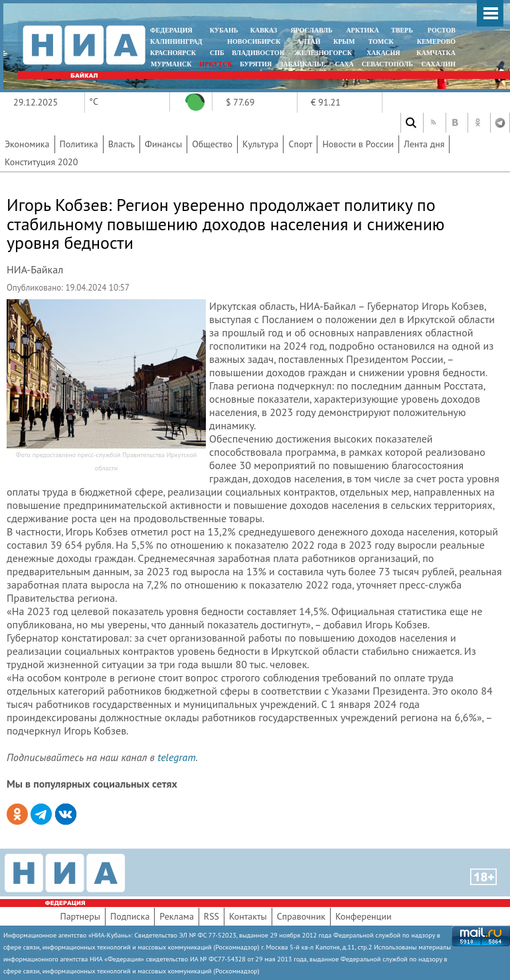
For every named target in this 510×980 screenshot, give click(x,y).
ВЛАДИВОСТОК (258, 53)
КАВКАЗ (264, 30)
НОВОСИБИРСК (254, 41)
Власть (122, 144)
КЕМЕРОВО (436, 41)
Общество (212, 144)
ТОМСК (383, 41)
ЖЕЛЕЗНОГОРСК (323, 53)
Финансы (163, 144)
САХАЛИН (439, 64)
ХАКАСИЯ (382, 53)
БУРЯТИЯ (256, 64)
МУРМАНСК (171, 64)
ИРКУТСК (215, 64)
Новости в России (358, 144)
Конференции (364, 916)
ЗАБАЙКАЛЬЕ (303, 64)
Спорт (300, 144)
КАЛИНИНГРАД (176, 41)
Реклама (177, 916)
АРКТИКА (363, 30)
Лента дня (424, 144)
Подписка (130, 916)
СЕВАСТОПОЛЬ (387, 64)
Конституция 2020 (41, 162)
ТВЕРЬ (402, 30)
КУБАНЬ (224, 30)
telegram (176, 757)
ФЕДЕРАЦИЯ (171, 30)
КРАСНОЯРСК (173, 53)
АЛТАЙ (309, 41)
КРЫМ (344, 41)
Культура (261, 144)
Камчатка (435, 53)
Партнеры (80, 916)
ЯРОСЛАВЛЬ (311, 30)
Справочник (301, 916)
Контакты (248, 916)
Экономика (27, 144)
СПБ (217, 53)
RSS (212, 916)
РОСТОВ (442, 30)
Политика (79, 144)
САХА (344, 64)
